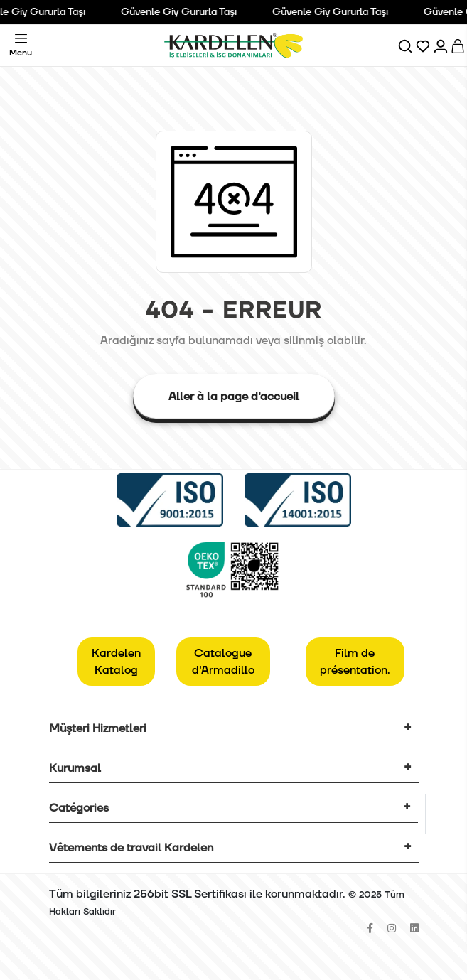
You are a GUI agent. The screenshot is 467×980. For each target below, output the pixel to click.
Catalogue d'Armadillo (223, 662)
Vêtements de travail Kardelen (131, 848)
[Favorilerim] (424, 45)
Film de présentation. (355, 662)
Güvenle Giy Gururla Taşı (182, 12)
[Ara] (406, 45)
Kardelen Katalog (116, 662)
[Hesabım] (442, 45)
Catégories (79, 808)
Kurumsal (75, 768)
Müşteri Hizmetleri (98, 728)
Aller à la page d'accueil (234, 397)
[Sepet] (459, 45)
